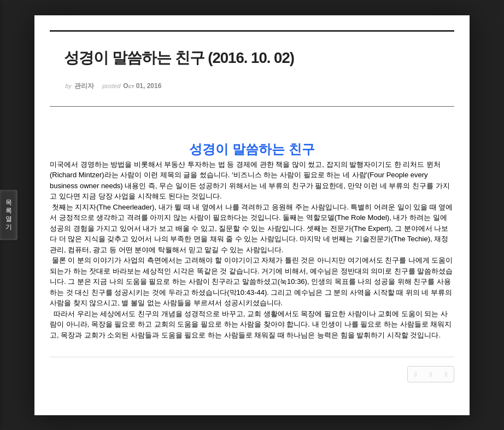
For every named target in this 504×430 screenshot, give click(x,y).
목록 (9, 215)
